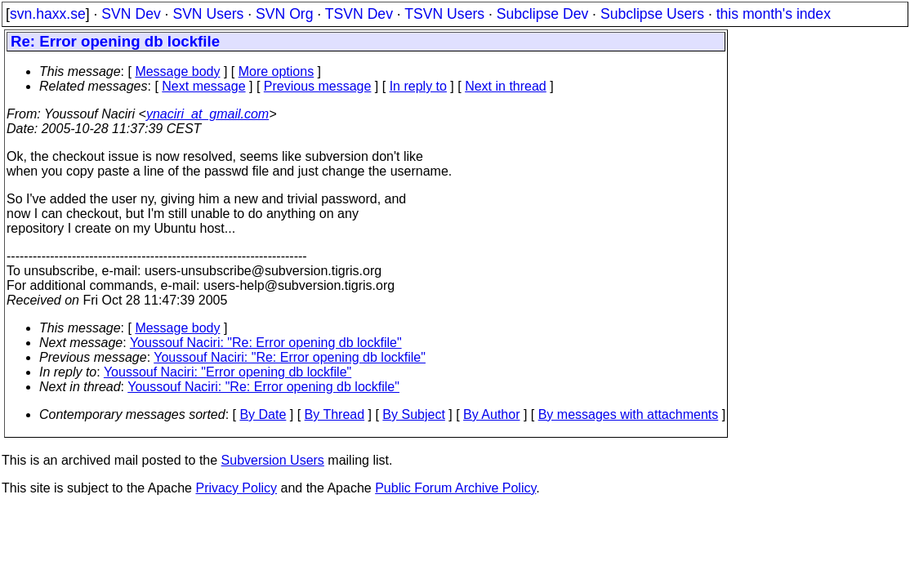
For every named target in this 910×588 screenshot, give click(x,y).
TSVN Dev (359, 14)
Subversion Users (273, 460)
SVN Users (208, 14)
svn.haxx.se (48, 14)
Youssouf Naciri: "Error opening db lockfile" (227, 372)
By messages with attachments (629, 414)
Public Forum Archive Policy (455, 488)
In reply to (418, 86)
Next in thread (506, 86)
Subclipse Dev (542, 14)
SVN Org (284, 14)
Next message (203, 86)
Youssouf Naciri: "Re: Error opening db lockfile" (266, 343)
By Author (491, 414)
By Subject (413, 414)
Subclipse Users (652, 14)
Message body (177, 71)
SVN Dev (131, 14)
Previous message (318, 86)
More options (277, 71)
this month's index (774, 14)
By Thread (335, 414)
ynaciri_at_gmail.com (207, 114)
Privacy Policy (236, 488)
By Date (263, 414)
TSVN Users (444, 14)
